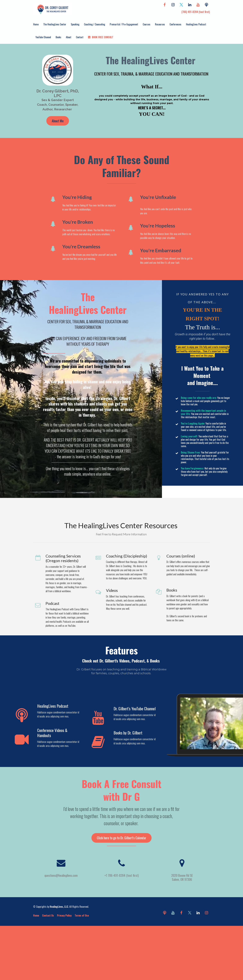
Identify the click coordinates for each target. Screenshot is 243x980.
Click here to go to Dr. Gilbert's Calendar (122, 838)
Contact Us (48, 915)
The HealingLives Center (55, 24)
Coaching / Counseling (95, 24)
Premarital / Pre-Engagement (124, 24)
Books (58, 37)
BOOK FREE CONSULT (101, 37)
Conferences (175, 24)
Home (36, 24)
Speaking (75, 24)
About (69, 37)
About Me (58, 121)
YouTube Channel (43, 37)
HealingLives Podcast (196, 24)
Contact (80, 37)
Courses (147, 24)
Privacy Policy (64, 915)
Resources (160, 24)
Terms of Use (82, 915)
